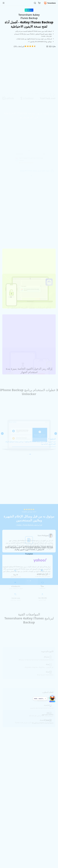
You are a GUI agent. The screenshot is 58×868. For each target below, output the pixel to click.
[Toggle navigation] (4, 3)
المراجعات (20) (19, 46)
